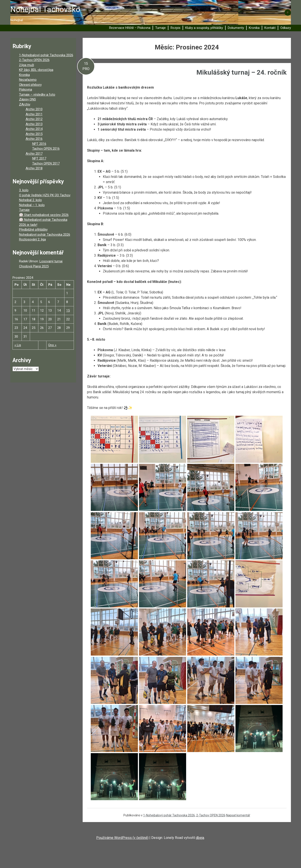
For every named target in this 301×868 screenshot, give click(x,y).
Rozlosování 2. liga (32, 239)
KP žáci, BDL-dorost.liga (36, 70)
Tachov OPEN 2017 (46, 163)
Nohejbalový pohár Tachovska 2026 (45, 235)
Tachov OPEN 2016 (46, 149)
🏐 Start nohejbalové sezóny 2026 (44, 215)
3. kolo (24, 190)
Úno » (52, 345)
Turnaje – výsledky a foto (37, 95)
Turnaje (160, 28)
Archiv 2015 (34, 134)
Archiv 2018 (34, 168)
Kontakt (270, 28)
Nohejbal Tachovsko (45, 10)
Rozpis (175, 28)
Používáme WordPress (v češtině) (122, 838)
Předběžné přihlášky (33, 230)
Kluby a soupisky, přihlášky (204, 28)
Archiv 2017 (34, 154)
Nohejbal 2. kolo (30, 200)
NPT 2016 (39, 144)
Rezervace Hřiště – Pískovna (130, 28)
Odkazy (286, 28)
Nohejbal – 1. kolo (32, 205)
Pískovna (26, 89)
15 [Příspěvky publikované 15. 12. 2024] (68, 310)
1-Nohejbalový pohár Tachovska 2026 (169, 815)
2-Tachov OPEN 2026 (211, 815)
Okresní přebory (30, 85)
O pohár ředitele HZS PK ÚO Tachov (45, 195)
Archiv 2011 (34, 114)
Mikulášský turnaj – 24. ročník (241, 72)
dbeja (200, 838)
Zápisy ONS (28, 99)
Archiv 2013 (34, 124)
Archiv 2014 (34, 129)
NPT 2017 (39, 158)
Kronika (254, 28)
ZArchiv (25, 104)
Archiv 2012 (34, 119)
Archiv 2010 (34, 109)
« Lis (18, 345)
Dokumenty (236, 28)
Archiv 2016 (34, 139)
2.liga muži (27, 65)
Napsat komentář (238, 815)
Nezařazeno (28, 80)
